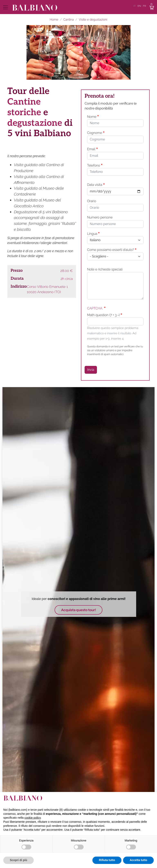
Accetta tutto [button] (138, 860)
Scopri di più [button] (19, 860)
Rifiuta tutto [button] (107, 860)
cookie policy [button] (33, 818)
